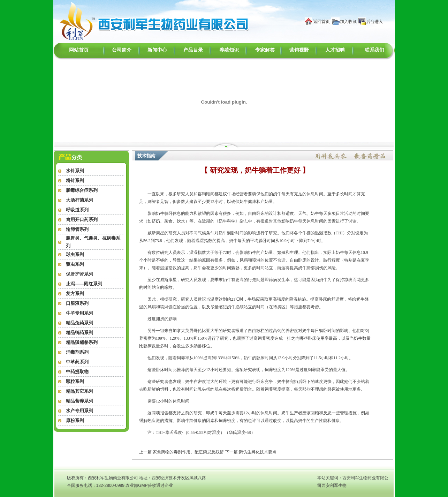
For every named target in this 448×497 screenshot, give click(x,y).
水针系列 (75, 171)
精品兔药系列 (79, 323)
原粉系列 (75, 420)
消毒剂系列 (77, 352)
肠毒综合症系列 (82, 190)
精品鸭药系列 (79, 333)
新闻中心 (157, 50)
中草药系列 (77, 362)
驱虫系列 (75, 264)
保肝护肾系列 (79, 274)
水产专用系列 (79, 411)
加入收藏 (348, 22)
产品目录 (193, 50)
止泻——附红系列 (84, 284)
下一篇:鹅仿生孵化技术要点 (251, 452)
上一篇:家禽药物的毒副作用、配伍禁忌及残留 (181, 452)
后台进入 (374, 22)
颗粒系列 (75, 381)
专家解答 (265, 50)
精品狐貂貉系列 (82, 342)
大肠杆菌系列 (79, 200)
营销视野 (299, 50)
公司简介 (122, 50)
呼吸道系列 (77, 210)
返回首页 (321, 22)
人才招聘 (335, 50)
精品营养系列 (79, 401)
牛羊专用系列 (79, 313)
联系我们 (374, 50)
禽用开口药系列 (82, 220)
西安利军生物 (334, 485)
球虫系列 (75, 254)
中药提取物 (77, 372)
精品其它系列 (79, 391)
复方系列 (75, 293)
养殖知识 (229, 50)
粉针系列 (75, 180)
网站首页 (79, 50)
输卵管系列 (77, 229)
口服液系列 (77, 303)
